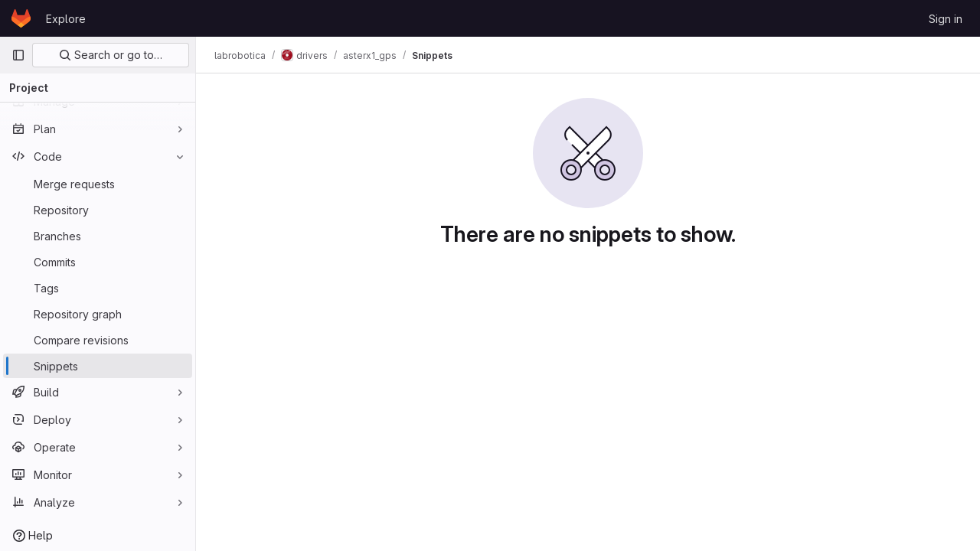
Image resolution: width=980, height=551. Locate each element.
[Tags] (98, 288)
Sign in (946, 19)
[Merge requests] (98, 184)
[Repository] (98, 210)
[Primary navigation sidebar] (18, 55)
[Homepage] (21, 18)
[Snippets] (98, 366)
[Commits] (98, 262)
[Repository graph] (98, 314)
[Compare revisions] (98, 340)
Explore (66, 19)
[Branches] (98, 236)
